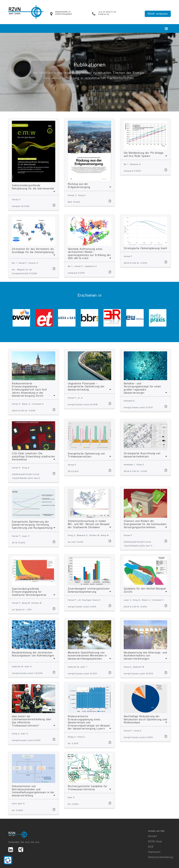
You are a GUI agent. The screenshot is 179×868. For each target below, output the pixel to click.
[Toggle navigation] (166, 29)
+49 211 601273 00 (107, 12)
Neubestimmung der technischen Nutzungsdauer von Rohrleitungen (33, 654)
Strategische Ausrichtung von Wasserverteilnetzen (142, 455)
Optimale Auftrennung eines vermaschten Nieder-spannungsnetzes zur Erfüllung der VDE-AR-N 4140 (89, 254)
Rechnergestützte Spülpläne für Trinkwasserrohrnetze (88, 788)
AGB (151, 847)
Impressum (154, 852)
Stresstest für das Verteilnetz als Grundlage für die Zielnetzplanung (33, 250)
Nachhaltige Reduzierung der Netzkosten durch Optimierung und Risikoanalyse (145, 719)
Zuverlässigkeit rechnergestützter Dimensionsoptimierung (89, 590)
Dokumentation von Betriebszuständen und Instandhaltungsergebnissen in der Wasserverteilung (33, 791)
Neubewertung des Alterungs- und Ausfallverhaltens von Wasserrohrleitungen (145, 656)
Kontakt (153, 836)
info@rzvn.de (104, 14)
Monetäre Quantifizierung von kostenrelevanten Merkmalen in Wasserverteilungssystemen (87, 656)
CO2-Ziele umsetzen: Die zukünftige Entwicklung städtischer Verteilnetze (34, 456)
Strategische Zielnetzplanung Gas (145, 248)
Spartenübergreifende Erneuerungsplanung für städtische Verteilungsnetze (29, 592)
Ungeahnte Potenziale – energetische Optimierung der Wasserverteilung (86, 386)
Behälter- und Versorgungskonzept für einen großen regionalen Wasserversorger (142, 388)
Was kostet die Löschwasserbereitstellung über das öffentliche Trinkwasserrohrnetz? (32, 721)
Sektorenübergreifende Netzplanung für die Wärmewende (33, 187)
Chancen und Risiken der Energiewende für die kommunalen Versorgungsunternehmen (145, 524)
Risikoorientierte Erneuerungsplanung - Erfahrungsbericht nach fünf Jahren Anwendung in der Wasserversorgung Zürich (29, 390)
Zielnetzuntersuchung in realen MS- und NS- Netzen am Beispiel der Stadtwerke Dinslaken (89, 524)
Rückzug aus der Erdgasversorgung (79, 185)
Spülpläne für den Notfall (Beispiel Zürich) (145, 590)
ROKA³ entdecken (158, 14)
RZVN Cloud (155, 841)
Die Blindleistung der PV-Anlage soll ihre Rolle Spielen (144, 154)
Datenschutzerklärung (159, 857)
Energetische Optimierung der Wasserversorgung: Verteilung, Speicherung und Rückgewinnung (32, 525)
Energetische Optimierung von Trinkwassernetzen (86, 455)
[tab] (34, 157)
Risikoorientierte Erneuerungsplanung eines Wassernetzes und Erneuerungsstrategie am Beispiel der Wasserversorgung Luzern (89, 722)
